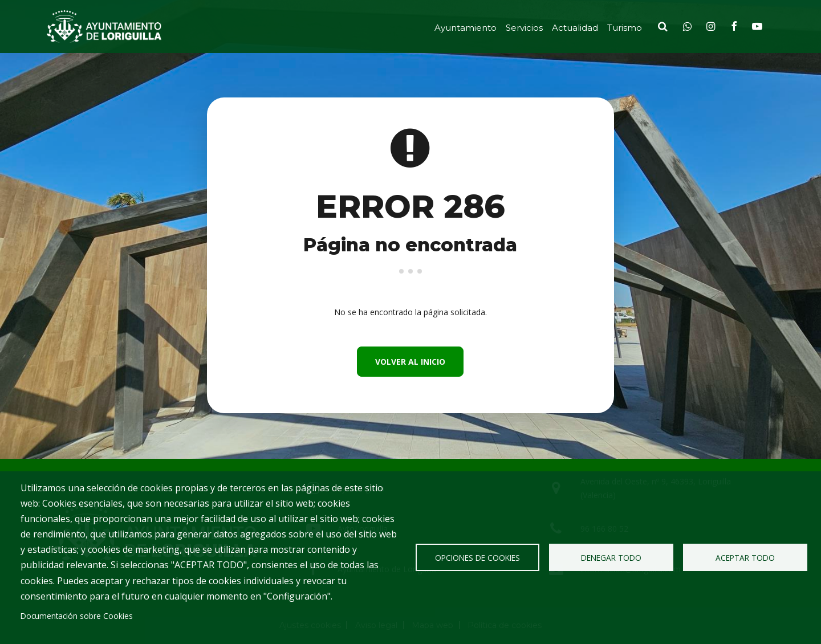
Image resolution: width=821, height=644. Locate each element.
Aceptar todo (745, 558)
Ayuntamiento (466, 28)
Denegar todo (611, 558)
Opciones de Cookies (477, 558)
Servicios (524, 28)
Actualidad (575, 28)
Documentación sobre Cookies (77, 616)
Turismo (625, 28)
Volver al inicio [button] (410, 362)
